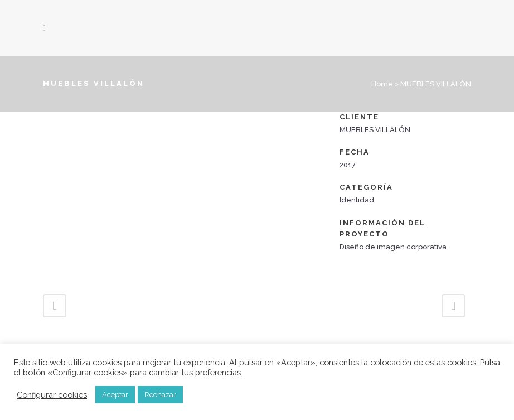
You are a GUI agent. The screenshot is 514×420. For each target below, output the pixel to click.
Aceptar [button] (115, 395)
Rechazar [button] (160, 395)
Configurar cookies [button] (52, 395)
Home (382, 84)
